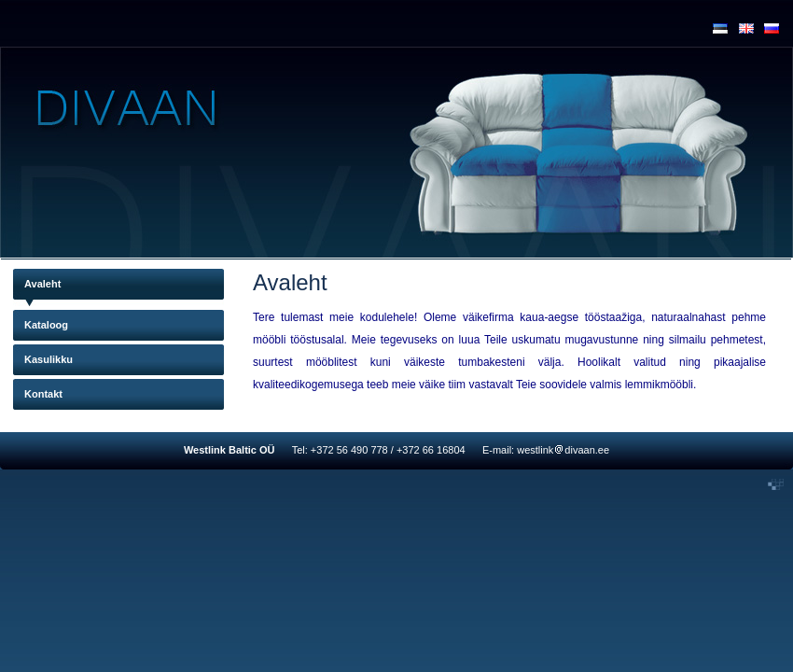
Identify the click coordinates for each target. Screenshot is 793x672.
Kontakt (43, 394)
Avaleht (42, 284)
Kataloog (46, 325)
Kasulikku (49, 359)
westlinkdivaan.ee (563, 450)
